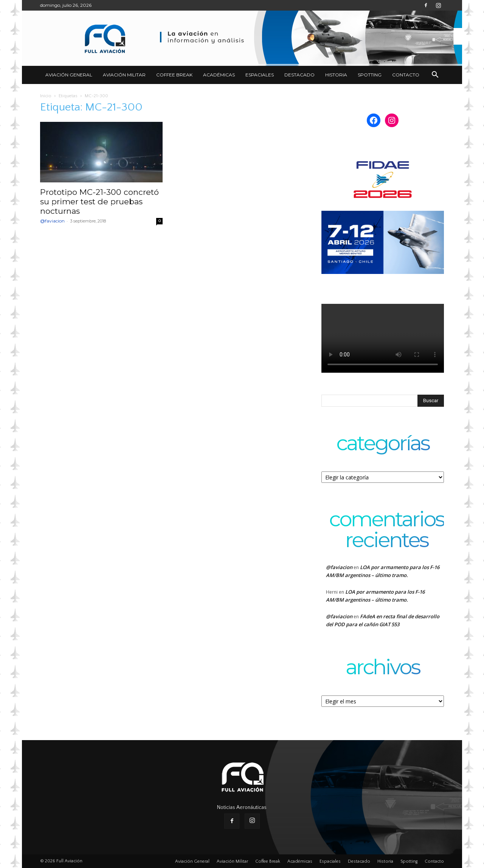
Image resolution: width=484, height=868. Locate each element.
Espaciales (260, 75)
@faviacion (52, 221)
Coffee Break (174, 75)
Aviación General (69, 75)
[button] (435, 75)
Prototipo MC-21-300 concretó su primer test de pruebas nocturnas (99, 201)
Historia (336, 75)
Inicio (46, 96)
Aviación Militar (124, 75)
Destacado (299, 75)
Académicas (219, 75)
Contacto (406, 75)
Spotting (370, 75)
